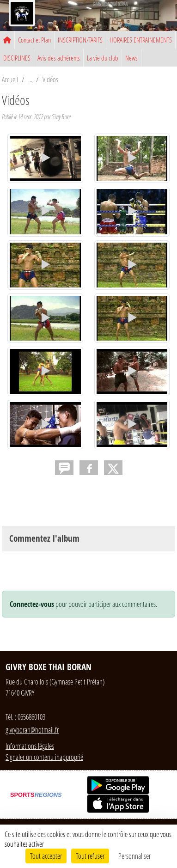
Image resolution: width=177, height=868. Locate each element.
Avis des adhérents (59, 58)
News (131, 58)
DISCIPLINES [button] (17, 58)
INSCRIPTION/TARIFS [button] (80, 40)
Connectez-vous (32, 604)
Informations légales (30, 746)
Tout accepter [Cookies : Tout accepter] (46, 856)
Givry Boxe (61, 117)
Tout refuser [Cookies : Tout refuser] (90, 856)
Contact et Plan (34, 40)
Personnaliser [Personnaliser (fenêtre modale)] (134, 856)
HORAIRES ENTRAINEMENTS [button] (141, 40)
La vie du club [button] (103, 58)
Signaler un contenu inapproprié (44, 757)
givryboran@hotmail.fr (32, 730)
